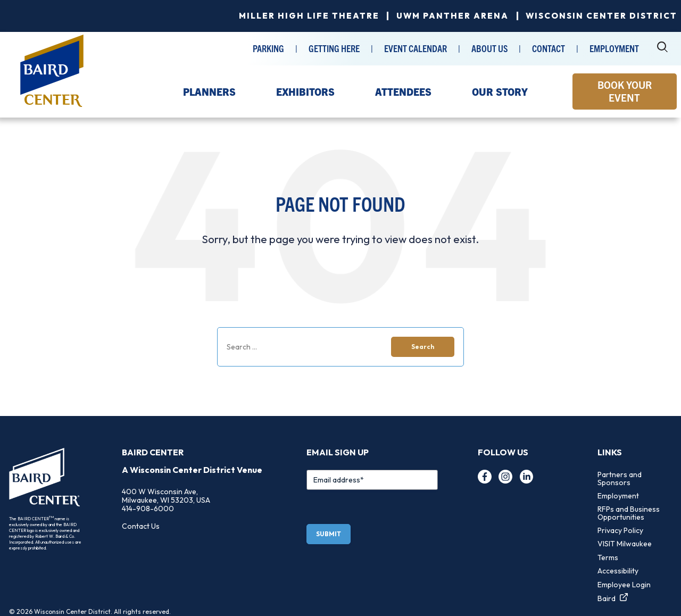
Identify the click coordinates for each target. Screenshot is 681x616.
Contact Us (141, 526)
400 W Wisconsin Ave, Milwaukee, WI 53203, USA (166, 496)
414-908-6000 (148, 509)
